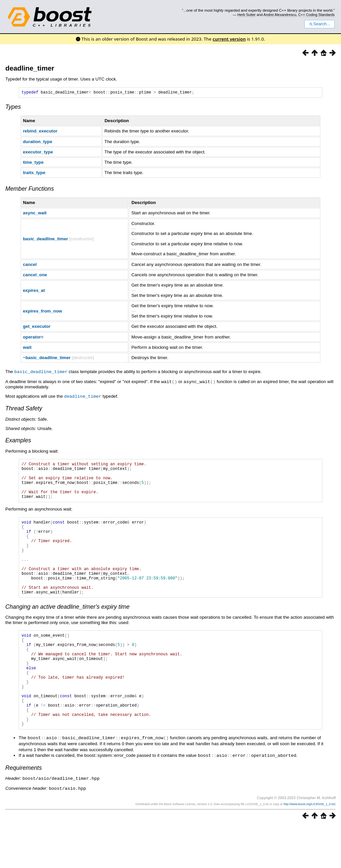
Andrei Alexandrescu (280, 15)
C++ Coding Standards (317, 15)
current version (229, 39)
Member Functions (30, 190)
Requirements (24, 811)
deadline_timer (30, 68)
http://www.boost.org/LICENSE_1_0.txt (309, 847)
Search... (320, 24)
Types (13, 108)
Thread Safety (24, 408)
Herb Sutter (247, 15)
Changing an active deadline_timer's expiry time (67, 631)
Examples (18, 440)
